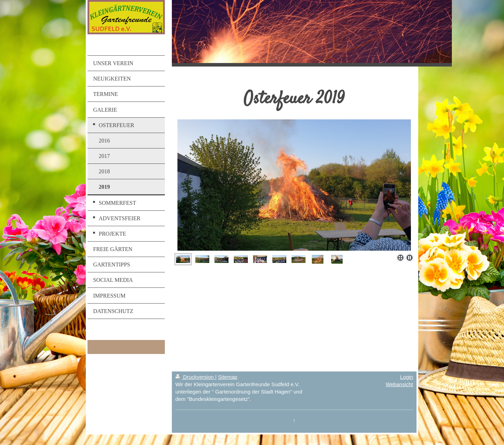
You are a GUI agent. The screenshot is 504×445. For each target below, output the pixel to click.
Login (407, 377)
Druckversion (195, 377)
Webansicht (399, 384)
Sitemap (228, 377)
